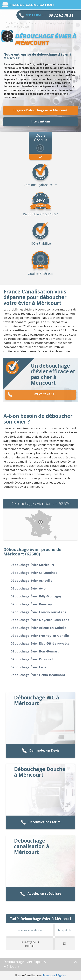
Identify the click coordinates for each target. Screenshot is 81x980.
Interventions (40, 121)
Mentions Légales (55, 975)
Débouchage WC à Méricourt (37, 700)
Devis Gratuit (41, 137)
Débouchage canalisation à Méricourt (32, 846)
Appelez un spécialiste (41, 894)
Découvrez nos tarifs (41, 822)
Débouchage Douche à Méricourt (40, 772)
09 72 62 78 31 (31, 395)
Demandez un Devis (40, 751)
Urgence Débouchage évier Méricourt (40, 110)
